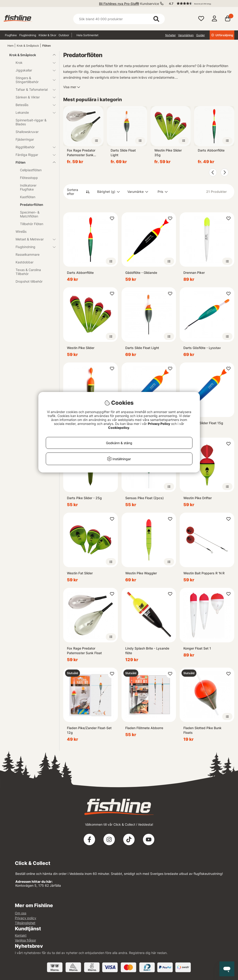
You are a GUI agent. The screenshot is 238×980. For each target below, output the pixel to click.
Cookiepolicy (119, 428)
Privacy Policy (159, 424)
